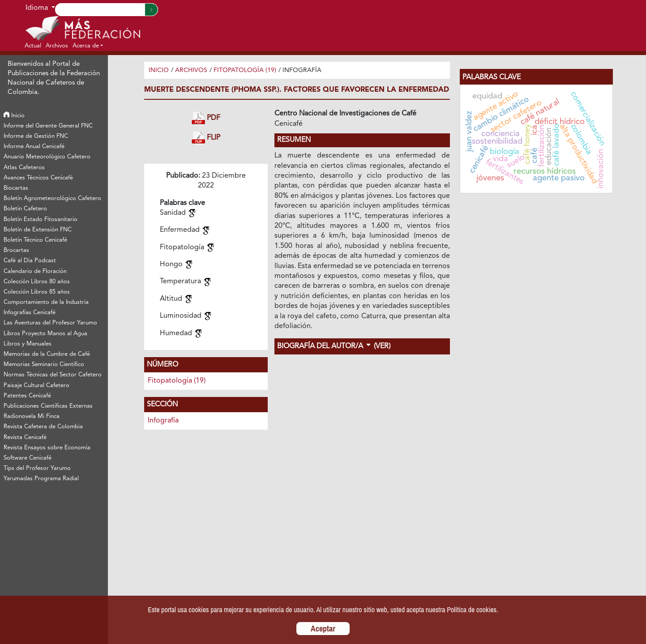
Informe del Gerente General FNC (48, 126)
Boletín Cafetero (25, 209)
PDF (206, 118)
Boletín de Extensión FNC (38, 230)
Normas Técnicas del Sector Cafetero (53, 375)
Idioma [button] (38, 8)
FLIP (206, 138)
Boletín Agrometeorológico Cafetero (52, 198)
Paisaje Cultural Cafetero (36, 386)
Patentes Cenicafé (27, 396)
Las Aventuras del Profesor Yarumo (50, 323)
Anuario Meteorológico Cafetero (47, 157)
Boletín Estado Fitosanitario (41, 220)
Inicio (14, 116)
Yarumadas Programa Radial (41, 479)
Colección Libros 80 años (37, 282)
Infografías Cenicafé (30, 313)
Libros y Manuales (28, 344)
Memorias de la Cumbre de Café (47, 354)
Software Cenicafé (28, 458)
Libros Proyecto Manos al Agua (45, 334)
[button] (88, 46)
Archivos (191, 70)
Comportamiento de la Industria (46, 302)
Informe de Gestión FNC (36, 136)
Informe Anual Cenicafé (34, 147)
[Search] (100, 10)
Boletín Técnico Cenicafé (35, 240)
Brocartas (16, 250)
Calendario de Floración (35, 271)
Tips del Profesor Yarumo (37, 468)
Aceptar (323, 629)
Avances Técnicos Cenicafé (38, 178)
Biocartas (16, 188)
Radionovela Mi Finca (32, 416)
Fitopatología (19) (245, 70)
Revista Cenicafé (25, 437)
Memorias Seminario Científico (44, 365)
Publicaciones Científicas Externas (48, 406)
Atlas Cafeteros (24, 168)
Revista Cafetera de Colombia (43, 427)
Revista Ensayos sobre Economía (47, 448)
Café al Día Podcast (30, 261)
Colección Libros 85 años (37, 292)
